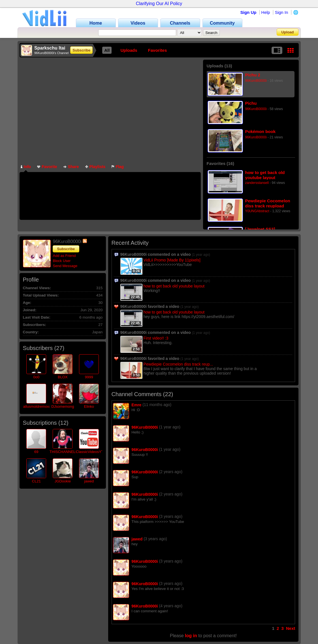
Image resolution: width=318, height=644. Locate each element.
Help (266, 12)
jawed (89, 481)
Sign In (282, 12)
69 (36, 452)
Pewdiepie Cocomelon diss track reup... (178, 364)
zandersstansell (257, 183)
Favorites (158, 50)
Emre (136, 405)
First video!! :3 (156, 338)
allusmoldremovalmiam (42, 406)
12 (63, 423)
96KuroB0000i (256, 81)
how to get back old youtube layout (265, 175)
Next (291, 628)
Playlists (95, 167)
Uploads (129, 50)
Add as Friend (64, 256)
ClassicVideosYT (90, 452)
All (107, 50)
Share (71, 167)
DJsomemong (63, 406)
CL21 (36, 481)
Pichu (251, 103)
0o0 (36, 377)
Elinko (89, 406)
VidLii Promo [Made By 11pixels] (172, 260)
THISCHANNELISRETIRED (72, 452)
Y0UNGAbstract (257, 211)
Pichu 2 (253, 75)
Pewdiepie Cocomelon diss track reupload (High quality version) (268, 203)
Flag (118, 167)
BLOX (63, 377)
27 (59, 348)
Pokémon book (261, 131)
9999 (89, 377)
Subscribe (81, 50)
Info (26, 167)
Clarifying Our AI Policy (159, 4)
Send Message (65, 266)
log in (191, 636)
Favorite (47, 167)
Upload (287, 32)
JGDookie (63, 481)
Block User (62, 261)
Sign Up (248, 12)
